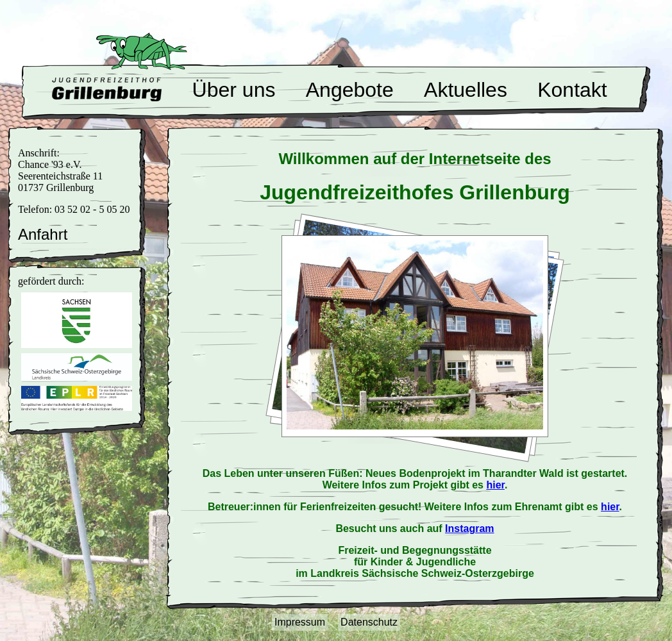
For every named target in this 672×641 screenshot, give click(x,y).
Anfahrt (43, 234)
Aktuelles (466, 90)
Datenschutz (369, 622)
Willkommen (107, 89)
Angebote (350, 90)
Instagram (469, 529)
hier (495, 485)
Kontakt (572, 90)
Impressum (300, 622)
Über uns (234, 90)
